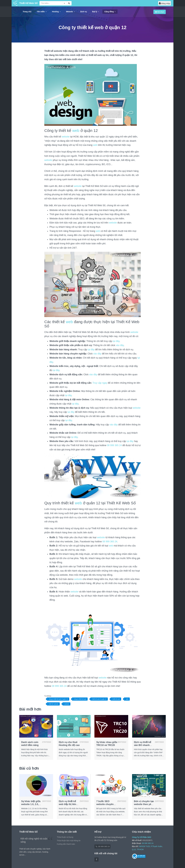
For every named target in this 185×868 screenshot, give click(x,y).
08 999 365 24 (114, 445)
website (66, 137)
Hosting (56, 12)
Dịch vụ (84, 12)
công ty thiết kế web (80, 699)
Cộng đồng (110, 12)
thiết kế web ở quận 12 (99, 699)
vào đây (120, 345)
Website (70, 12)
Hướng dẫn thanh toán (66, 844)
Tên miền (42, 12)
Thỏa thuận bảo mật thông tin (69, 841)
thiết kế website (54, 704)
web (76, 131)
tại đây (116, 341)
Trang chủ (27, 12)
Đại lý (96, 12)
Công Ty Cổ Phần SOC (142, 837)
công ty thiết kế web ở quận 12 (58, 699)
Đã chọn (160, 12)
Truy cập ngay (100, 383)
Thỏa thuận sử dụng (65, 837)
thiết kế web (116, 699)
